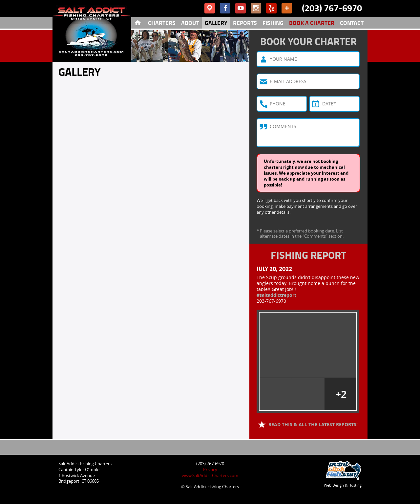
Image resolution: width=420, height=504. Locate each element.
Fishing (273, 23)
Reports (245, 23)
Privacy (210, 470)
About (190, 23)
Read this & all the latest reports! (312, 424)
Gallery (216, 23)
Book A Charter (312, 23)
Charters (162, 23)
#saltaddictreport (276, 295)
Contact (352, 23)
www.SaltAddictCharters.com (210, 475)
